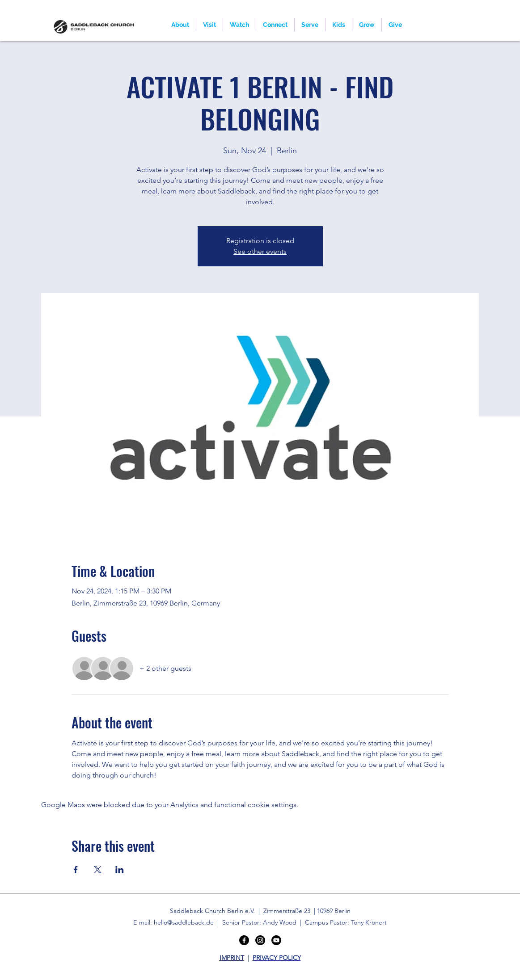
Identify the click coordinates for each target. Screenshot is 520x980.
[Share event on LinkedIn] (120, 870)
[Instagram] (260, 940)
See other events (260, 251)
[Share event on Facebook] (76, 870)
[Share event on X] (98, 870)
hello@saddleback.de (184, 922)
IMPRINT (232, 958)
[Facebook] (244, 940)
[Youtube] (276, 940)
